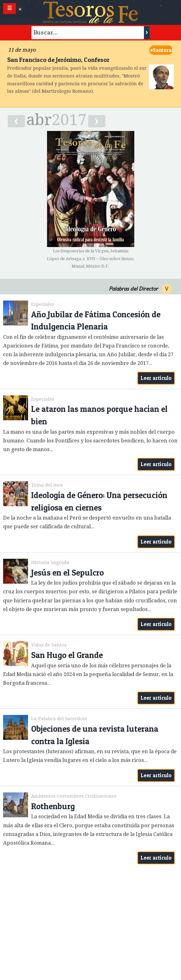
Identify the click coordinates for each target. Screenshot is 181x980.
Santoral (162, 50)
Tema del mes (47, 485)
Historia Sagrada (50, 562)
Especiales (43, 304)
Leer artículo (156, 378)
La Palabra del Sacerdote (59, 719)
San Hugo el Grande (67, 655)
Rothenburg (53, 806)
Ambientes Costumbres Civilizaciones (74, 796)
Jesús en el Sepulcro (67, 573)
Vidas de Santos (49, 645)
